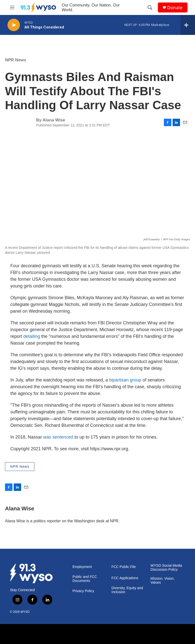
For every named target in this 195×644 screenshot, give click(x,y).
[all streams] (188, 25)
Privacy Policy (83, 591)
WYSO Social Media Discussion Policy (166, 568)
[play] (14, 25)
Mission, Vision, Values (162, 581)
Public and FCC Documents (85, 579)
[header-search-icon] (150, 7)
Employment (82, 567)
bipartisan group (125, 380)
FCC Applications (125, 578)
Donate (175, 8)
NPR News (16, 60)
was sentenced (58, 437)
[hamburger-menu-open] (12, 7)
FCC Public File (124, 567)
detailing (32, 336)
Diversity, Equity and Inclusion (127, 590)
